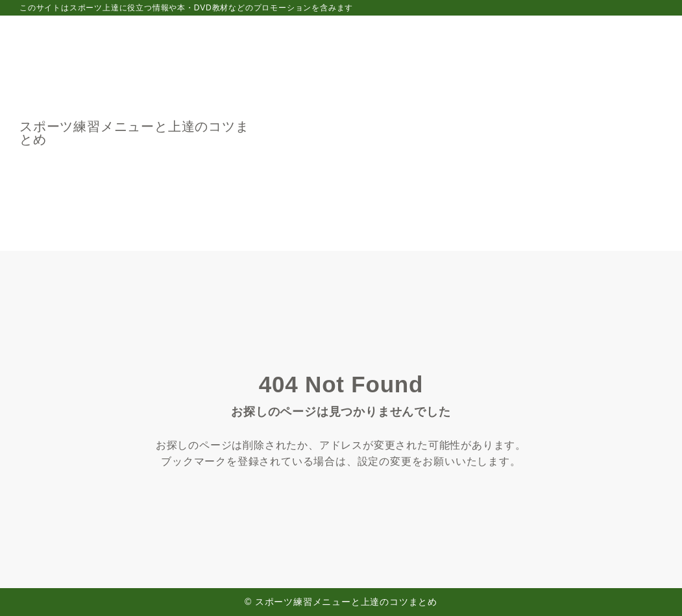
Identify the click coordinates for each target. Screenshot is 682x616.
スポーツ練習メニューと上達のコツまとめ (134, 133)
